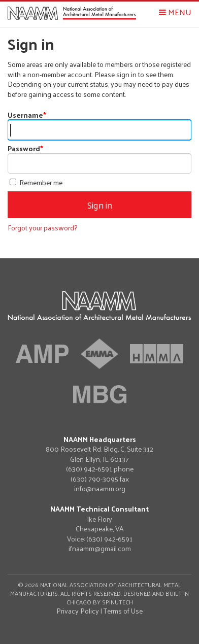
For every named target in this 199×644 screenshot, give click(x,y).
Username (27, 115)
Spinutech (118, 602)
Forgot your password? (42, 228)
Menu (175, 12)
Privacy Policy (78, 611)
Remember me (36, 182)
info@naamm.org (100, 488)
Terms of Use (123, 611)
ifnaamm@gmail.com (100, 549)
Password (25, 148)
